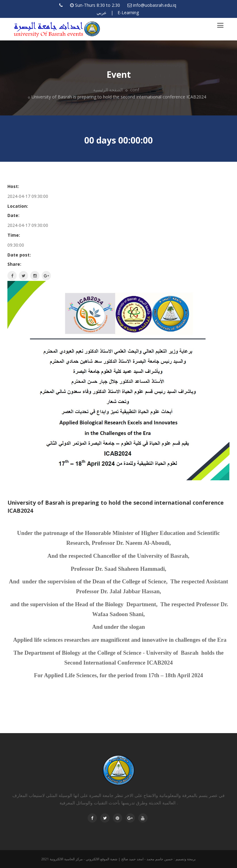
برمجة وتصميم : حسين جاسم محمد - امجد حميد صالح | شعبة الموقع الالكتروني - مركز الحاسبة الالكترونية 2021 (118, 859)
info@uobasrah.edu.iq (155, 5)
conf (134, 90)
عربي (102, 13)
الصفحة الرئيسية (108, 90)
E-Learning (128, 13)
